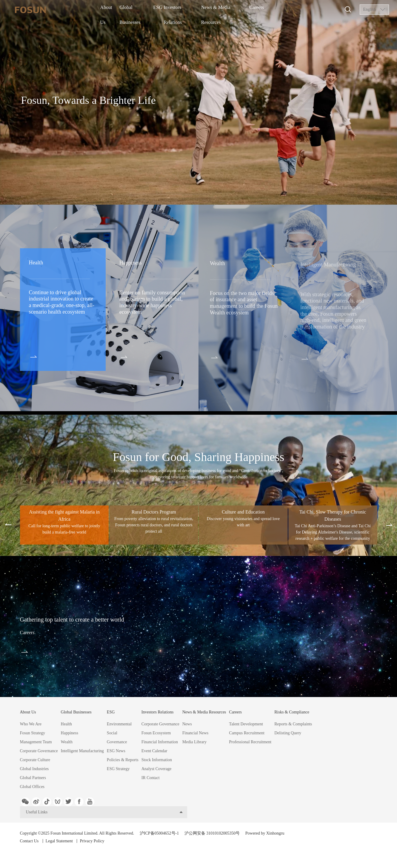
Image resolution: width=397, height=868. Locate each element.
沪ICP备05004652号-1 (159, 842)
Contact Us (29, 850)
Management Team (36, 742)
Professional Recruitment (250, 742)
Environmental (119, 724)
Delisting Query (288, 733)
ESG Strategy (118, 769)
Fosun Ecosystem (156, 733)
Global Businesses (140, 10)
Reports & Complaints (293, 724)
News (187, 724)
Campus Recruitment (247, 733)
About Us (110, 10)
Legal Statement (62, 850)
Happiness (70, 733)
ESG (165, 10)
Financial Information (160, 742)
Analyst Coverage (157, 769)
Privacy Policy (98, 850)
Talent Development (246, 724)
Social (112, 733)
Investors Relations (191, 10)
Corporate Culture (35, 760)
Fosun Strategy (33, 733)
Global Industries (34, 769)
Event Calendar (154, 751)
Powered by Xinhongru (265, 842)
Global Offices (32, 787)
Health (66, 724)
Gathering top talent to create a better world (114, 624)
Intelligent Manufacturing (82, 751)
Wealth (67, 742)
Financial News (195, 733)
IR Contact (151, 778)
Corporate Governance (39, 751)
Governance (117, 742)
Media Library (194, 742)
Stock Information (157, 760)
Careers (269, 10)
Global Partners (33, 778)
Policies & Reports (123, 760)
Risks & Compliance (292, 712)
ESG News (116, 751)
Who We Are (31, 724)
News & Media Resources (235, 10)
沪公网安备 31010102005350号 (212, 842)
